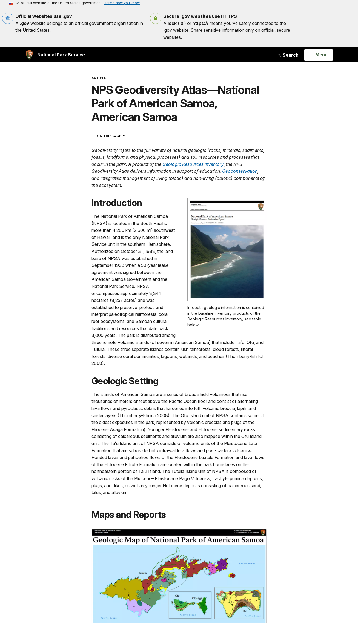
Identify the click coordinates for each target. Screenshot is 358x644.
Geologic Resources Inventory (193, 164)
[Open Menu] (318, 55)
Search (288, 55)
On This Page (121, 136)
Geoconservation (240, 171)
